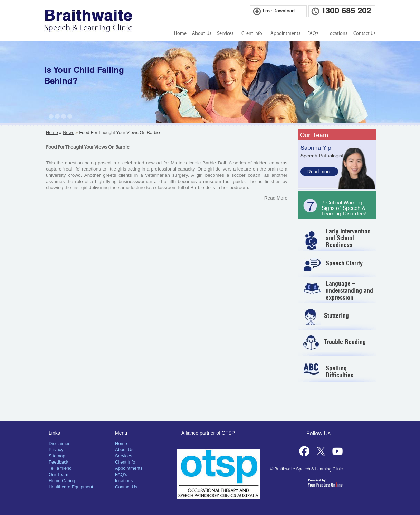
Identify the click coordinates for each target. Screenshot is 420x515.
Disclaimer (59, 443)
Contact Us (365, 33)
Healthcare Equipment (71, 487)
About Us (202, 33)
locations (124, 481)
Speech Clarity (344, 263)
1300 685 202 (346, 11)
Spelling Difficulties (340, 372)
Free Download (279, 11)
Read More (276, 198)
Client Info (252, 33)
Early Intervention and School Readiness (348, 238)
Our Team (314, 135)
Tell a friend (60, 468)
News (69, 132)
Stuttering (336, 316)
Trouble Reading (345, 342)
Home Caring (62, 481)
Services (225, 33)
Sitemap (57, 456)
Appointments (285, 33)
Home (180, 33)
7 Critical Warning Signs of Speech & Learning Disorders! (344, 208)
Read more (319, 172)
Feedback (59, 462)
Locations (337, 33)
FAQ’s (313, 33)
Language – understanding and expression (349, 290)
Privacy (56, 450)
